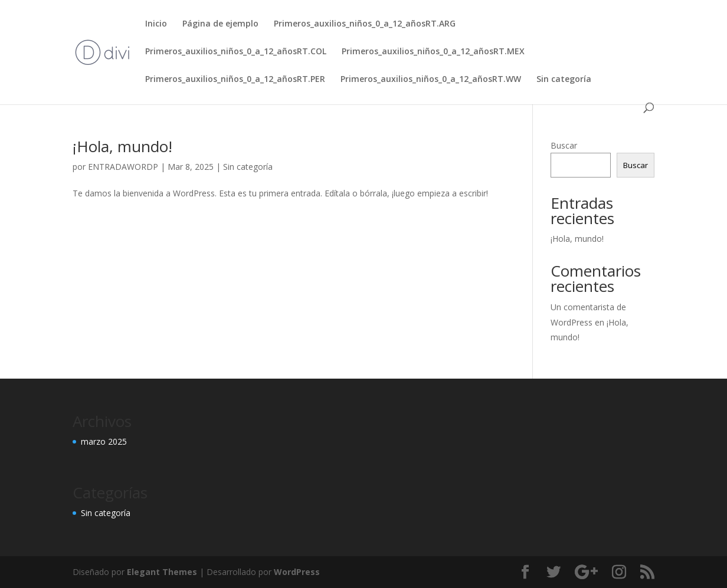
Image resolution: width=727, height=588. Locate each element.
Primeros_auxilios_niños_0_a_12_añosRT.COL (236, 52)
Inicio (156, 24)
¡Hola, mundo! (122, 146)
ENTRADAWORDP (123, 167)
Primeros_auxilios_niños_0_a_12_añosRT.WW (431, 80)
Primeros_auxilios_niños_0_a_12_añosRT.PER (235, 80)
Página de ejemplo (220, 24)
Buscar (564, 145)
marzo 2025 (104, 441)
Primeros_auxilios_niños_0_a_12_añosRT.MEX (433, 52)
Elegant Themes (162, 572)
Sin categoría (564, 80)
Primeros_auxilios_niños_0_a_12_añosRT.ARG (365, 24)
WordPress (297, 572)
